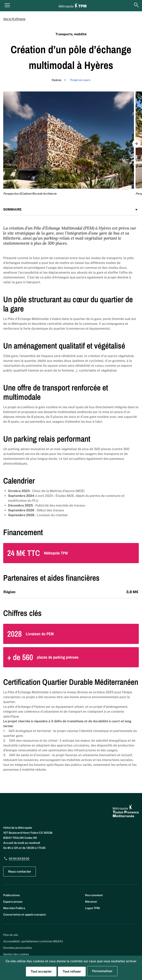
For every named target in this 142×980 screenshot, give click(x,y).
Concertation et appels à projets (25, 915)
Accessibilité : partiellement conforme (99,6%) (33, 941)
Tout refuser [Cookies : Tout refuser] (72, 971)
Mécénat (91, 902)
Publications (11, 895)
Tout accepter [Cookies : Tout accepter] (41, 971)
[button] (136, 144)
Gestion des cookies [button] (16, 954)
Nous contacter (20, 872)
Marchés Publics (14, 908)
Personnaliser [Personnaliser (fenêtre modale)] (102, 971)
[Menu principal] (7, 5)
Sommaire (71, 210)
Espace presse (13, 902)
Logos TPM (92, 908)
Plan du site (11, 935)
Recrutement (94, 895)
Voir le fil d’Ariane (14, 19)
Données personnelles (18, 948)
